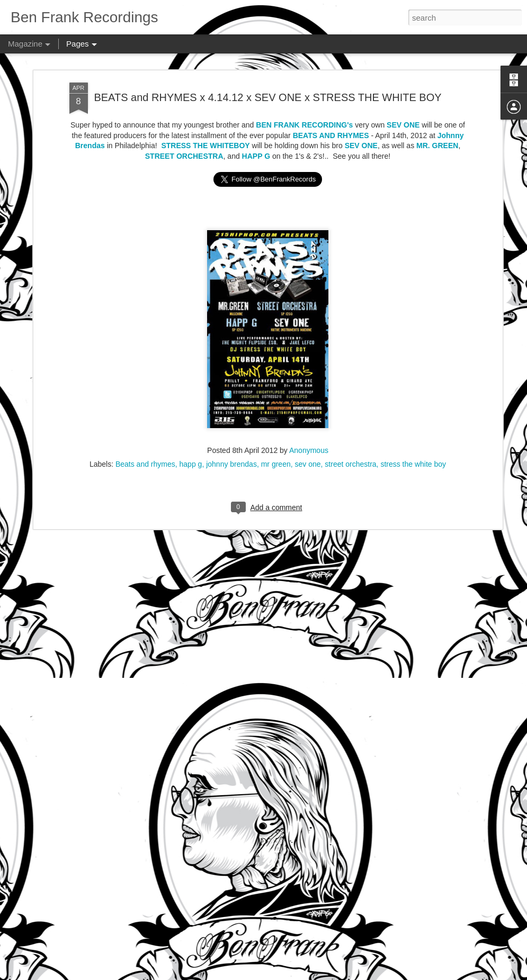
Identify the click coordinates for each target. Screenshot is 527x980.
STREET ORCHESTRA (184, 113)
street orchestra (350, 414)
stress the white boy (413, 414)
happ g (191, 414)
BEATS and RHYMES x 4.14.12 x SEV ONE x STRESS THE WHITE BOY (267, 54)
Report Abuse (348, 974)
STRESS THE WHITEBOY (205, 103)
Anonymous (309, 400)
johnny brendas (231, 414)
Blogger (318, 974)
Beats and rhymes (145, 414)
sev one (308, 414)
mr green (276, 414)
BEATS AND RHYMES (331, 92)
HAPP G (256, 113)
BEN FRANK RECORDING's (304, 82)
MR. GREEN (437, 103)
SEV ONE (403, 82)
